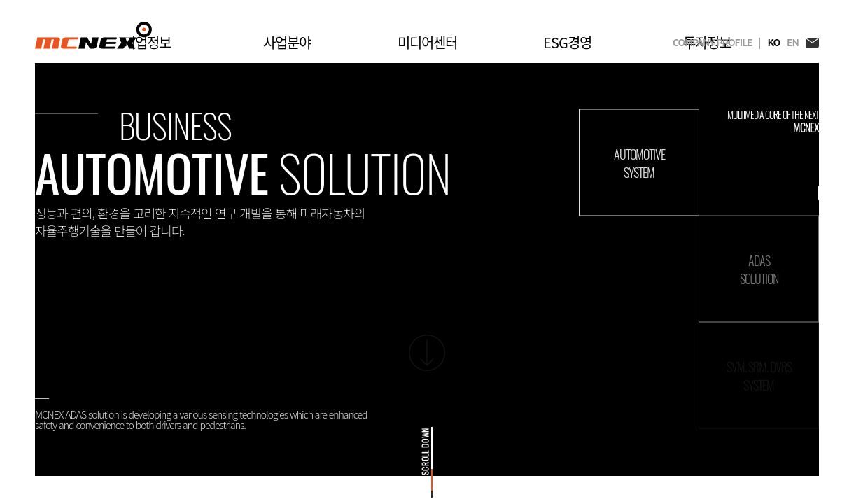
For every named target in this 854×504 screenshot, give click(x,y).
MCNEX (93, 35)
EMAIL (812, 42)
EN (793, 42)
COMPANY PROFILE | (716, 42)
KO (773, 42)
